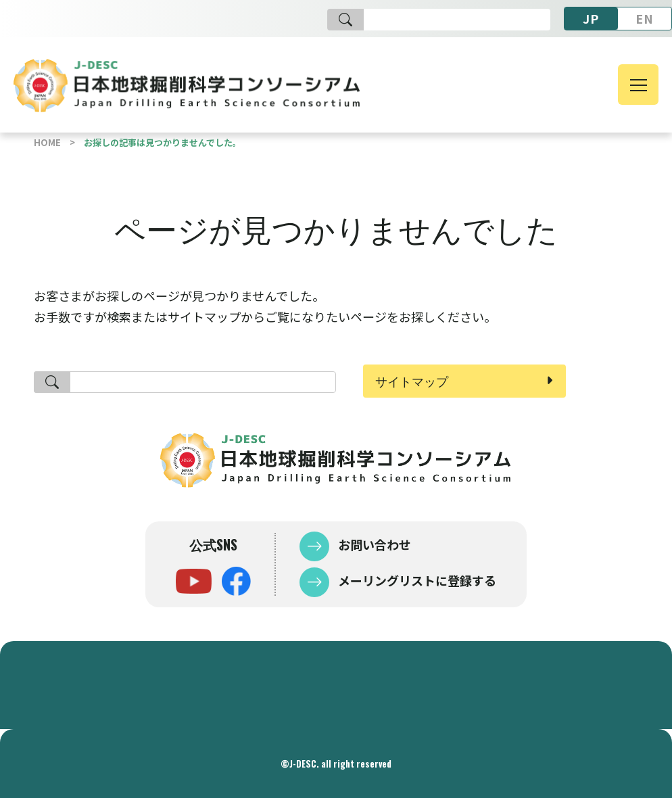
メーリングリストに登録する (416, 580)
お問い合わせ (373, 544)
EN (645, 18)
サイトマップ (412, 381)
